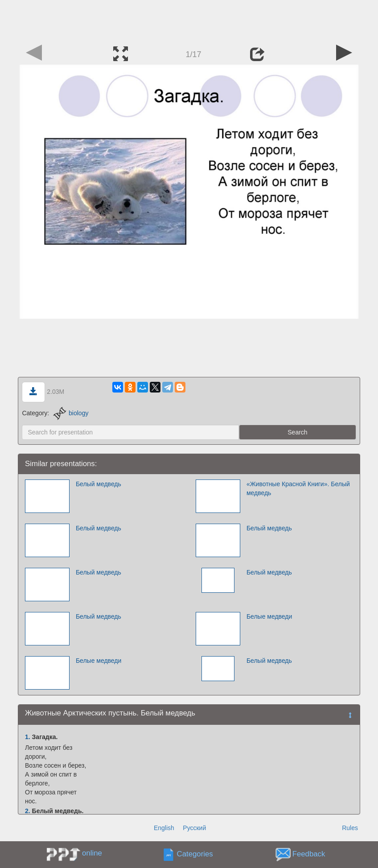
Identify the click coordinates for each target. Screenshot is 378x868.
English (164, 828)
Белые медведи (269, 616)
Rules (350, 828)
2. (28, 811)
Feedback (309, 854)
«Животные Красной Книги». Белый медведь (298, 488)
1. (28, 737)
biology (71, 413)
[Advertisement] (189, 20)
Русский (194, 828)
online (92, 853)
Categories (195, 854)
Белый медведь (99, 484)
